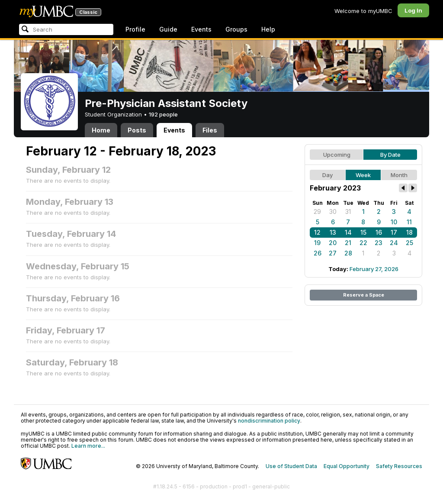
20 (333, 243)
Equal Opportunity (347, 466)
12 (317, 232)
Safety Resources (399, 466)
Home (101, 130)
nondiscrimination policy (269, 421)
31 (348, 212)
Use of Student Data (291, 466)
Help (268, 29)
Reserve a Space (364, 295)
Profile (135, 29)
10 (394, 222)
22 (363, 243)
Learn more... (88, 446)
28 (348, 253)
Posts (137, 130)
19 (317, 243)
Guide (168, 29)
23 (379, 243)
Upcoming (337, 155)
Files (210, 130)
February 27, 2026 (374, 269)
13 (333, 232)
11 (409, 222)
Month (399, 175)
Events (201, 29)
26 (318, 253)
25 (409, 243)
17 (394, 232)
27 (333, 253)
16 (379, 232)
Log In (413, 10)
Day (327, 175)
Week (363, 175)
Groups (236, 29)
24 (394, 243)
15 (363, 232)
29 (317, 212)
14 (348, 232)
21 (348, 243)
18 (409, 232)
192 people (163, 114)
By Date (390, 155)
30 (333, 212)
